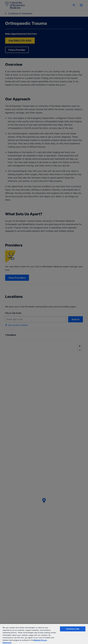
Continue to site (73, 629)
